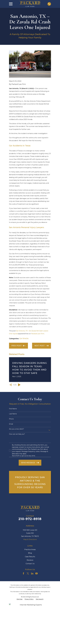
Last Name (13, 414)
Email (11, 424)
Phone (11, 419)
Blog (30, 553)
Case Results (30, 557)
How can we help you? (17, 434)
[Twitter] (28, 573)
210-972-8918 (30, 519)
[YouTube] (36, 573)
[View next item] (19, 385)
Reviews (30, 560)
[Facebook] (23, 573)
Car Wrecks (24, 338)
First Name (13, 409)
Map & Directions (30, 539)
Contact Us (30, 564)
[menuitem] (20, 599)
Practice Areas (30, 550)
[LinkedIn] (32, 573)
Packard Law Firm (38, 334)
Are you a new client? (16, 429)
